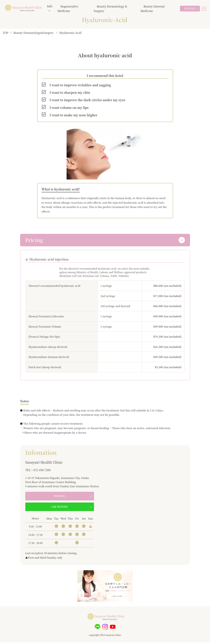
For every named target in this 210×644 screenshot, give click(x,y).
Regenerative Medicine (68, 9)
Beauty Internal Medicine (152, 9)
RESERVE (190, 9)
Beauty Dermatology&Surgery (33, 33)
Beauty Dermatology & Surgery (110, 9)
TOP (6, 33)
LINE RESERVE (60, 508)
